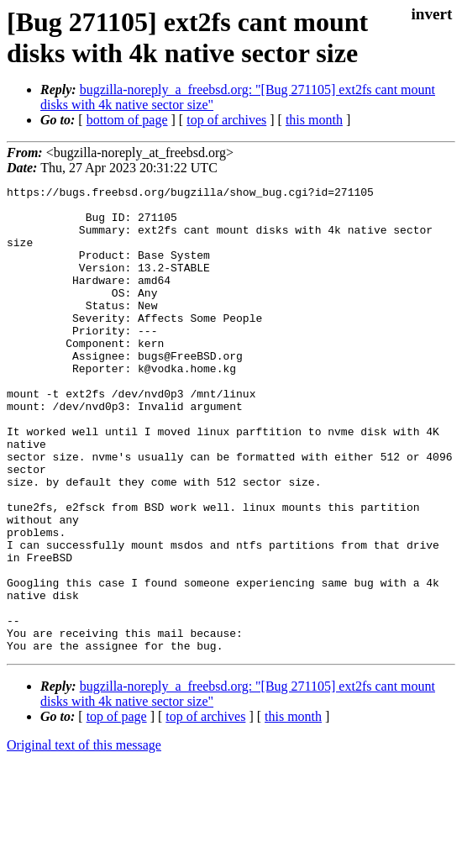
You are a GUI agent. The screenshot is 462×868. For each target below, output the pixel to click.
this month (314, 120)
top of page (117, 810)
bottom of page (127, 120)
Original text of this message (84, 838)
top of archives (226, 120)
